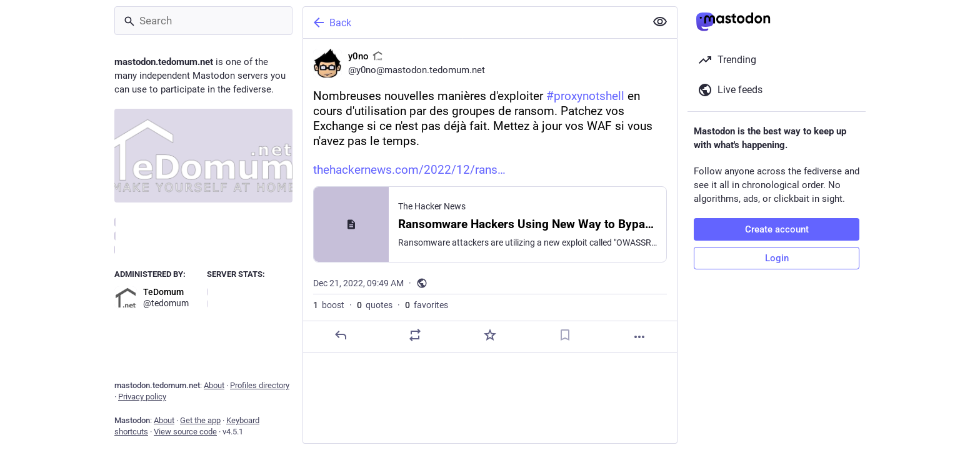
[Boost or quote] (415, 335)
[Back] (473, 22)
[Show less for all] (660, 22)
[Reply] (341, 335)
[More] (639, 337)
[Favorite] (490, 335)
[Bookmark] (565, 335)
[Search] (203, 21)
